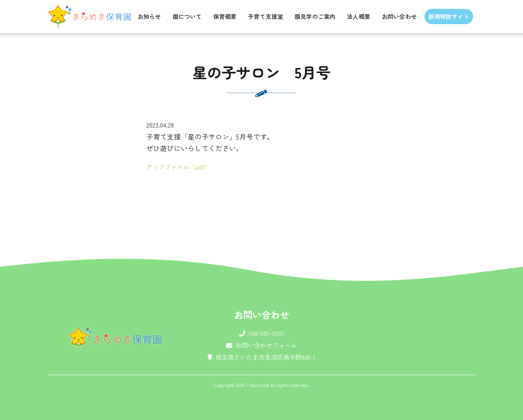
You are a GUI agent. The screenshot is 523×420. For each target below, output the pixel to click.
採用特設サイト (449, 16)
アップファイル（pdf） (178, 167)
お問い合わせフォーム (266, 345)
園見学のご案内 (315, 16)
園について (187, 16)
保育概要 (225, 16)
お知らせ (149, 16)
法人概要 (358, 16)
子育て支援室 (266, 16)
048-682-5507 (266, 333)
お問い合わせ (399, 16)
